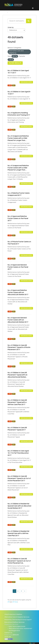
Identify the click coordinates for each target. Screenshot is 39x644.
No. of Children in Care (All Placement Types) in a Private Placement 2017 (19, 347)
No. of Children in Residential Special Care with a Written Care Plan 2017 (18, 533)
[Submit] (29, 21)
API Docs (15, 602)
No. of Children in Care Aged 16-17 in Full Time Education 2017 (18, 453)
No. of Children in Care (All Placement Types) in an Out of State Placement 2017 (19, 478)
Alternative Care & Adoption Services (17, 617)
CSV (14, 85)
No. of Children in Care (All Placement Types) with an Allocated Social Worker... (17, 375)
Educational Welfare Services (14, 622)
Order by (11, 27)
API (9, 602)
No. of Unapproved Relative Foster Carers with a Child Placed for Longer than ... (18, 138)
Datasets (13, 12)
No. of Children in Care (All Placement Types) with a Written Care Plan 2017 (17, 402)
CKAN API (8, 637)
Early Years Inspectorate (17, 626)
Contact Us (8, 633)
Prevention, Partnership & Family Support (18, 620)
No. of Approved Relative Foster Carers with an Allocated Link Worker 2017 (18, 292)
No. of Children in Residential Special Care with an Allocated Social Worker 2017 (19, 506)
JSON (10, 85)
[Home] (5, 12)
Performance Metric (26, 82)
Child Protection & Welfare (13, 614)
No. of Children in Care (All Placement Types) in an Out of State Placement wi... (19, 561)
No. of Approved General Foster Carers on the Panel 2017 (18, 267)
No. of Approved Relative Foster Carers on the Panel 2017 (18, 218)
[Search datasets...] (17, 21)
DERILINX (16, 635)
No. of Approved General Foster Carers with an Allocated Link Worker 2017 (18, 320)
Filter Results (15, 63)
